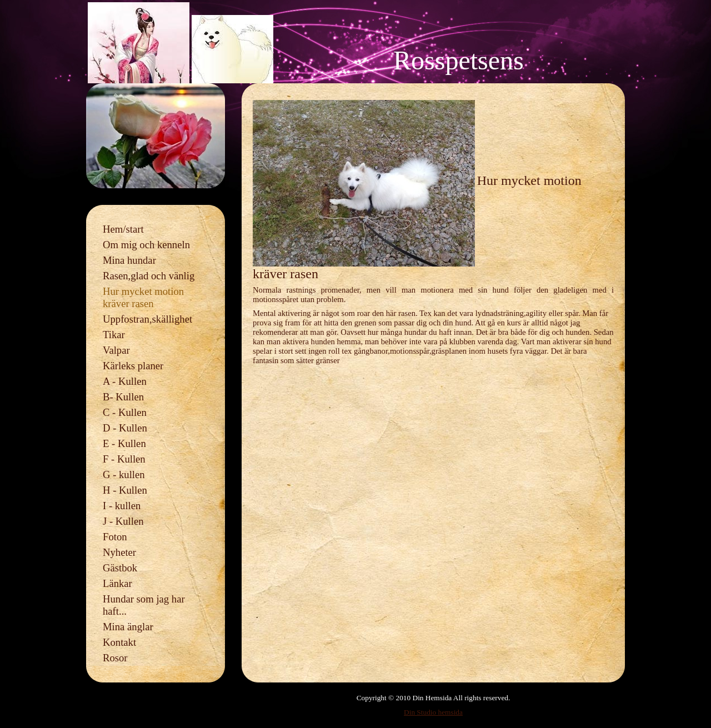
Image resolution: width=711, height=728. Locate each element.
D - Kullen (125, 428)
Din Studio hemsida (433, 712)
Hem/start (123, 229)
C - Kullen (125, 412)
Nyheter (119, 552)
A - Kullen (125, 381)
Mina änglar (128, 627)
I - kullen (122, 506)
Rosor (115, 658)
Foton (115, 537)
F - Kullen (124, 459)
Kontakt (119, 642)
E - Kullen (124, 443)
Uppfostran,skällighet (147, 319)
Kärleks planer (133, 366)
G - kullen (124, 475)
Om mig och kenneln (146, 245)
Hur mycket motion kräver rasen (143, 297)
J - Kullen (123, 521)
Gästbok (120, 568)
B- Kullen (123, 397)
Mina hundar (129, 260)
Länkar (117, 583)
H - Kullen (125, 490)
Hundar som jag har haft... (144, 605)
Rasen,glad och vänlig (149, 276)
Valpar (116, 350)
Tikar (114, 335)
